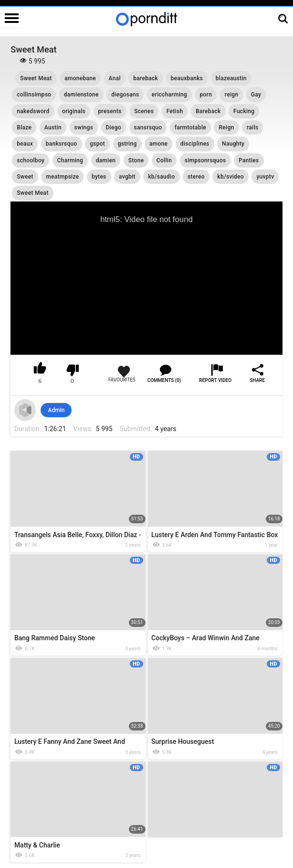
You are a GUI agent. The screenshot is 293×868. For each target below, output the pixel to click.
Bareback (208, 111)
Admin (56, 410)
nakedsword (33, 111)
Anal (115, 78)
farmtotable (190, 127)
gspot (97, 144)
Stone (136, 160)
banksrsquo (62, 144)
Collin (164, 160)
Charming (70, 160)
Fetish (175, 111)
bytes (99, 177)
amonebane (80, 78)
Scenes (144, 111)
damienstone (81, 95)
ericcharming (169, 95)
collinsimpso (34, 95)
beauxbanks (187, 78)
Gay (256, 95)
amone (158, 144)
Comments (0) (164, 380)
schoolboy (31, 160)
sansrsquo (148, 127)
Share (257, 380)
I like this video (40, 370)
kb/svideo (230, 177)
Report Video (215, 380)
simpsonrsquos (205, 160)
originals (74, 111)
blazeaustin (231, 78)
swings (84, 127)
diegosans (125, 95)
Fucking (244, 111)
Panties (249, 160)
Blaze (24, 127)
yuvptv (265, 177)
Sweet (25, 177)
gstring (127, 144)
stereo (196, 177)
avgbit (127, 177)
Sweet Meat (36, 78)
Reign (226, 127)
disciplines (195, 144)
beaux (25, 144)
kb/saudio (161, 177)
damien (106, 160)
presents (110, 111)
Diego (114, 127)
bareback (146, 78)
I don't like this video (72, 370)
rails (252, 127)
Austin (53, 127)
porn (206, 95)
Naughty (233, 144)
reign (232, 95)
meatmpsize (62, 177)
